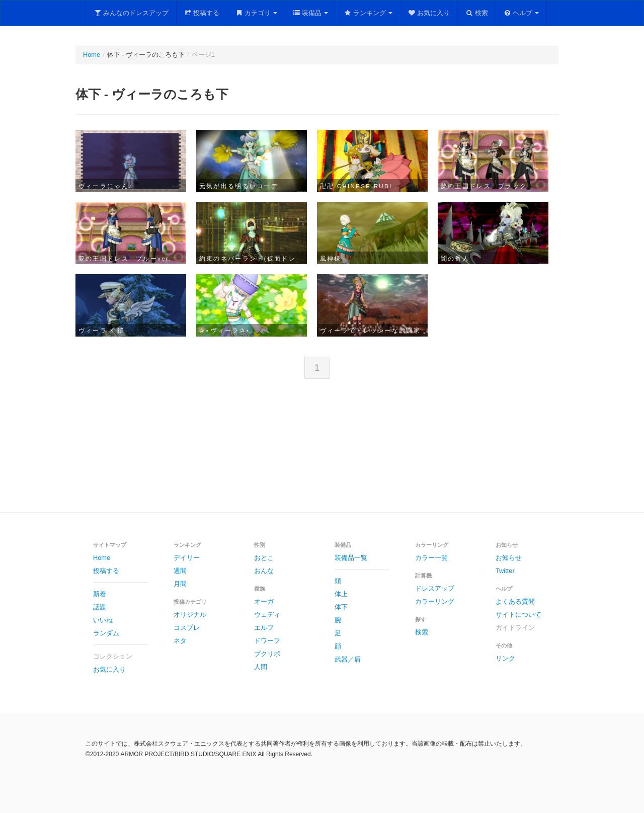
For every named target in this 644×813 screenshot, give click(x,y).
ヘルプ (521, 13)
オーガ (264, 601)
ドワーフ (267, 641)
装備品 (311, 13)
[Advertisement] (322, 454)
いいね (103, 620)
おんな (264, 571)
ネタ (180, 641)
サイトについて (518, 615)
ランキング (368, 13)
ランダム (106, 633)
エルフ (264, 628)
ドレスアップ (435, 588)
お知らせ (509, 558)
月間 (180, 584)
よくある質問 (515, 601)
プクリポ (267, 654)
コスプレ (187, 628)
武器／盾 (348, 659)
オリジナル (190, 615)
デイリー (187, 558)
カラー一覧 (431, 558)
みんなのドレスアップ (131, 13)
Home (92, 55)
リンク (505, 658)
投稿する (202, 13)
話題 (100, 607)
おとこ (264, 558)
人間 (261, 667)
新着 (100, 594)
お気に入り (429, 13)
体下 (341, 607)
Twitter (505, 571)
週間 (180, 571)
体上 (341, 594)
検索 (477, 13)
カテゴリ (256, 13)
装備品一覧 (351, 558)
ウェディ (267, 615)
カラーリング (435, 601)
